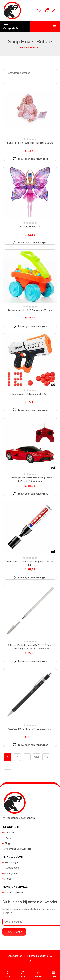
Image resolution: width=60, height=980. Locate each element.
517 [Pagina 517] (46, 757)
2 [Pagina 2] (17, 757)
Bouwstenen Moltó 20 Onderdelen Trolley (30, 310)
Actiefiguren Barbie (30, 227)
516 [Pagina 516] (36, 757)
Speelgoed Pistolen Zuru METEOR (30, 394)
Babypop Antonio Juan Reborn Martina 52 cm (30, 143)
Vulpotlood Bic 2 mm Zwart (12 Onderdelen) (30, 729)
